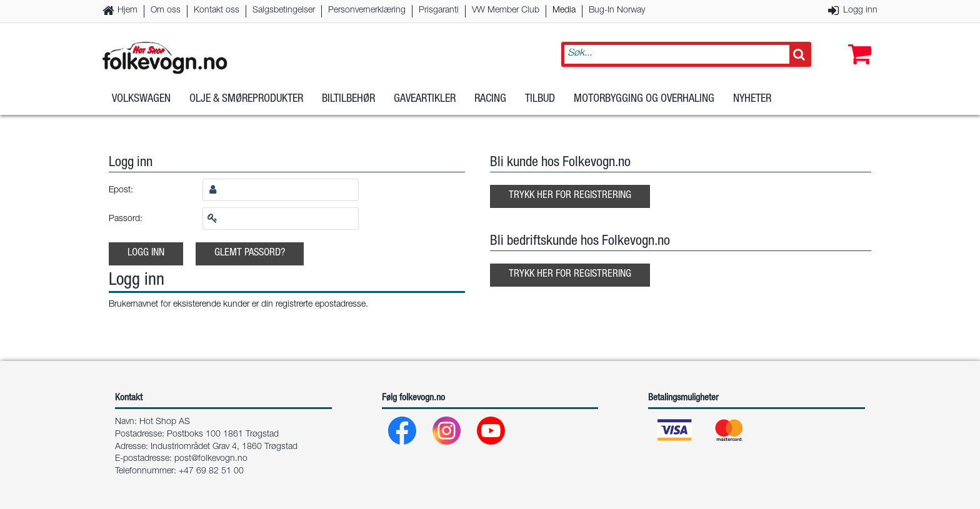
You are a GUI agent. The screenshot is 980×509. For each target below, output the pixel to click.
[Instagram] (447, 434)
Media (564, 11)
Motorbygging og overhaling (644, 99)
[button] (857, 42)
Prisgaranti (439, 11)
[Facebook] (403, 434)
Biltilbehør (348, 99)
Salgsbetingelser (284, 11)
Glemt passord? (250, 253)
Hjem (127, 11)
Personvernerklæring (367, 11)
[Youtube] (492, 434)
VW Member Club (506, 11)
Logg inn (860, 11)
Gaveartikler (425, 99)
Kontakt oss (217, 11)
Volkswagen (141, 99)
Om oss (166, 11)
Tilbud (540, 99)
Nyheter (752, 99)
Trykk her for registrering (570, 196)
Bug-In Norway (617, 11)
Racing (490, 99)
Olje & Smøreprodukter (246, 99)
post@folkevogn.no (211, 459)
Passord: (126, 219)
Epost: (121, 190)
